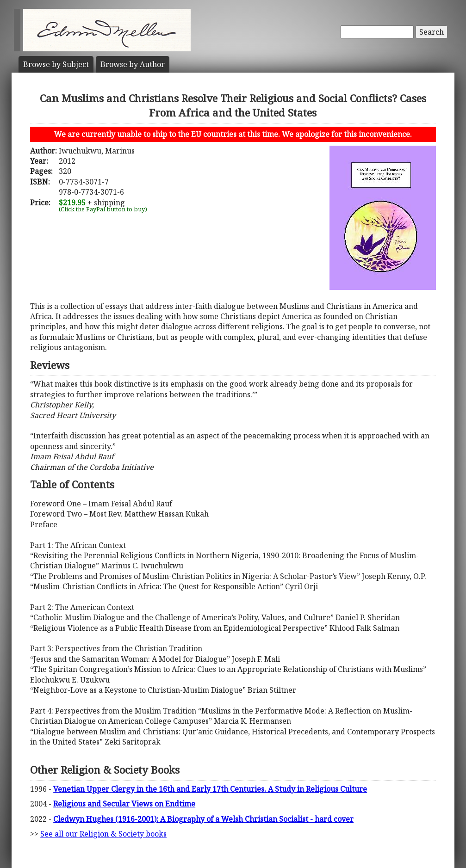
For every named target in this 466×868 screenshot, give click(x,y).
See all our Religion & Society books (103, 834)
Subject (56, 64)
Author (133, 64)
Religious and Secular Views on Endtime (124, 804)
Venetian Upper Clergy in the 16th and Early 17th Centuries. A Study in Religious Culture (210, 789)
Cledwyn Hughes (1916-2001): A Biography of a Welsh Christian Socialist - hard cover (203, 819)
